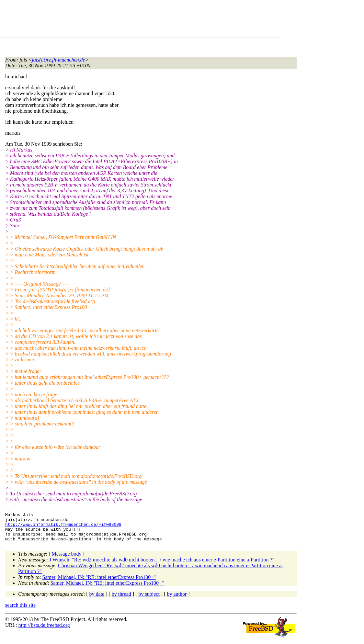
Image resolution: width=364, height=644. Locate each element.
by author (177, 601)
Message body (67, 561)
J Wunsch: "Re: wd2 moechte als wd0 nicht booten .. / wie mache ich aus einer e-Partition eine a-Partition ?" (162, 566)
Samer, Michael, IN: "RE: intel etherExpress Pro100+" (99, 584)
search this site (20, 612)
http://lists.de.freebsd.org (44, 632)
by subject (149, 601)
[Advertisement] (123, 20)
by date (97, 601)
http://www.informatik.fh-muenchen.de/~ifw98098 (63, 528)
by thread (121, 601)
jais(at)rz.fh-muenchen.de (58, 60)
